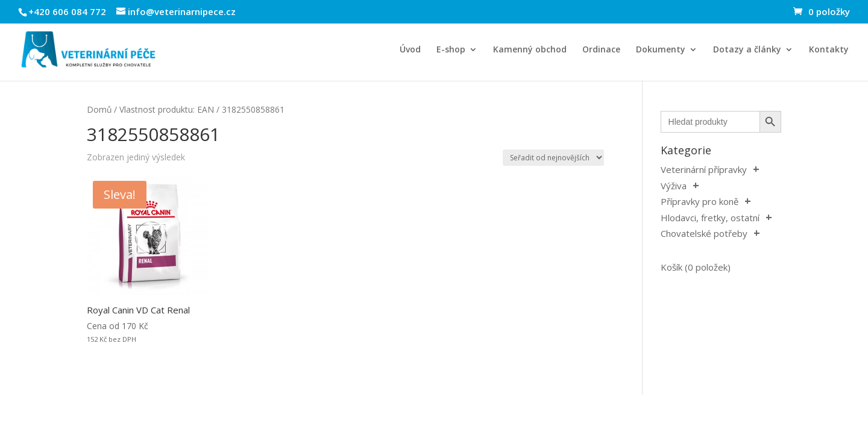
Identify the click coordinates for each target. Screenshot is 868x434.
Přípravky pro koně (700, 201)
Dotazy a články (747, 50)
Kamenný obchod (530, 50)
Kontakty (829, 50)
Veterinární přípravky (704, 169)
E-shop (451, 50)
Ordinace (601, 50)
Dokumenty (661, 50)
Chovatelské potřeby (704, 233)
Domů (99, 109)
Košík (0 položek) (696, 267)
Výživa (674, 186)
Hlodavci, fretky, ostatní (710, 218)
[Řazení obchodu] (553, 158)
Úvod (410, 50)
